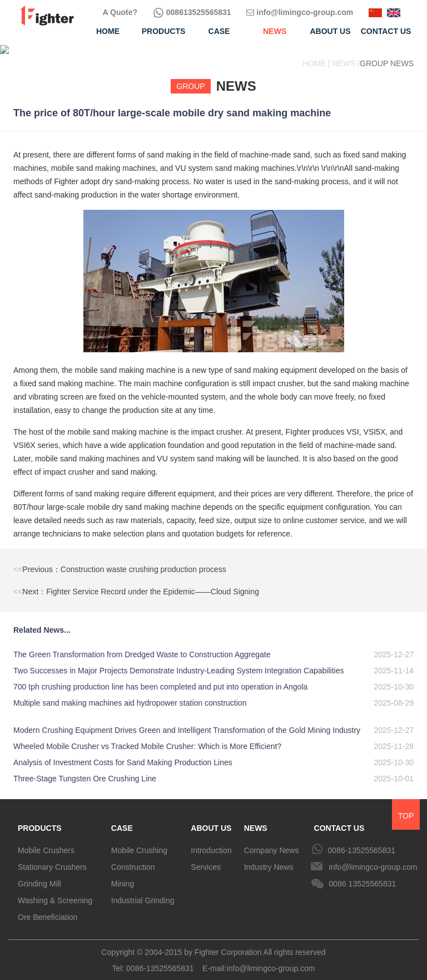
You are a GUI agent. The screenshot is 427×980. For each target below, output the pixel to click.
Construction (133, 858)
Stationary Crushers (52, 858)
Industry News (269, 858)
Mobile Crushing (139, 841)
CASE (122, 819)
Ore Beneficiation (48, 908)
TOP (406, 807)
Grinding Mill (39, 875)
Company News (272, 841)
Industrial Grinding (143, 892)
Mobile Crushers (46, 841)
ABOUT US (211, 819)
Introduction (211, 841)
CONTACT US (339, 819)
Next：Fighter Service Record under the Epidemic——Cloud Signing (136, 583)
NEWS (256, 819)
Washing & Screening (55, 892)
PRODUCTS (40, 819)
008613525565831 (192, 12)
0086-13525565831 (362, 841)
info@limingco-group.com (300, 12)
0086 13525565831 (363, 875)
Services (206, 858)
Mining (123, 875)
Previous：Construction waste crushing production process (120, 560)
